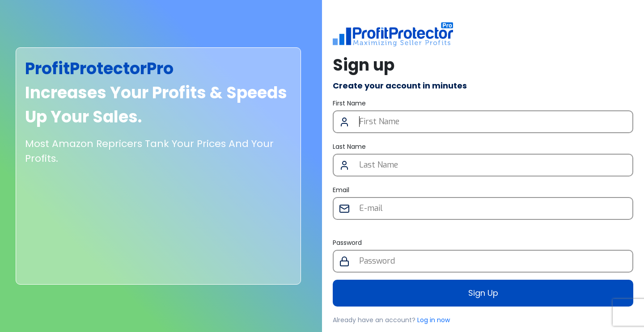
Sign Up (483, 293)
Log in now (434, 320)
